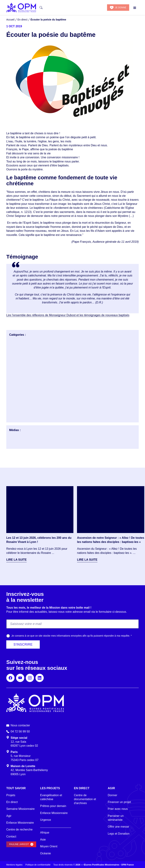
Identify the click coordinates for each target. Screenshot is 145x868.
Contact (11, 836)
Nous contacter (20, 725)
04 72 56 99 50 (20, 731)
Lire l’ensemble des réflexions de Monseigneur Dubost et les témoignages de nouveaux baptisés (68, 315)
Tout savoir (16, 788)
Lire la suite (16, 560)
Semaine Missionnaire (20, 809)
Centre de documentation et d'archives (85, 799)
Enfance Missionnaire (20, 823)
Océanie (46, 853)
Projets (11, 795)
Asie (43, 840)
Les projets (50, 788)
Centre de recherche (19, 829)
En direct (12, 802)
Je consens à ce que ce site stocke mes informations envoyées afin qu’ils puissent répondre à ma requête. (72, 636)
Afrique (45, 833)
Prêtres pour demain (53, 806)
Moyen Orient (49, 846)
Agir (9, 816)
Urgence (46, 820)
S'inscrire (23, 644)
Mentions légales (14, 865)
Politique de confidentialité (38, 865)
